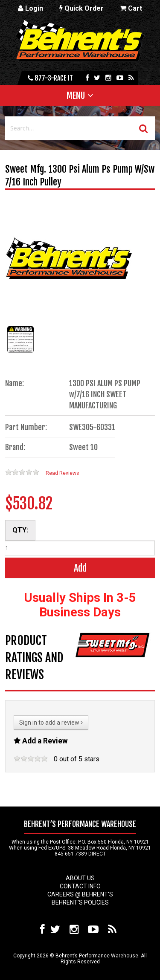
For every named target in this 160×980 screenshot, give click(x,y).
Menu (76, 95)
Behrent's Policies (80, 902)
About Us (80, 878)
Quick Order (81, 8)
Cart (131, 8)
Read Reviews (62, 473)
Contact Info (80, 886)
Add (80, 568)
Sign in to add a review (51, 723)
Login (31, 8)
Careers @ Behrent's (80, 894)
